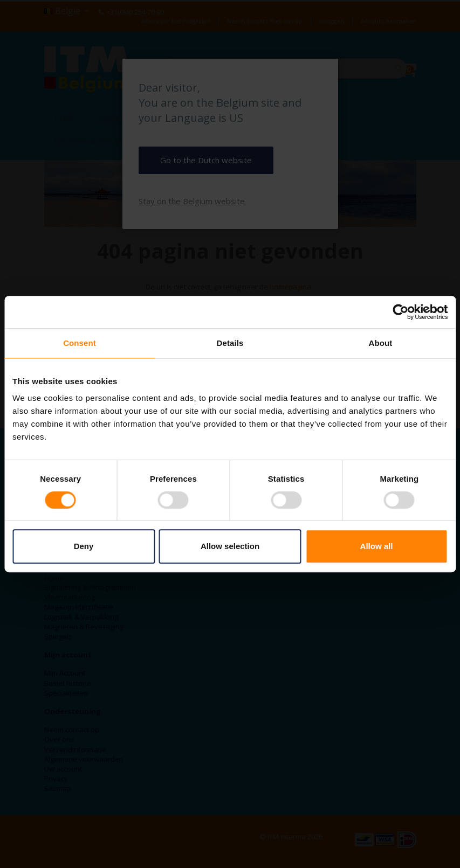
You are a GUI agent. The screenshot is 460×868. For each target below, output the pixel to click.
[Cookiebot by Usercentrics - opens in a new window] (400, 312)
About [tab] (381, 343)
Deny (84, 546)
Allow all (377, 546)
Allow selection (230, 546)
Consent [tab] (80, 343)
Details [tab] (230, 343)
